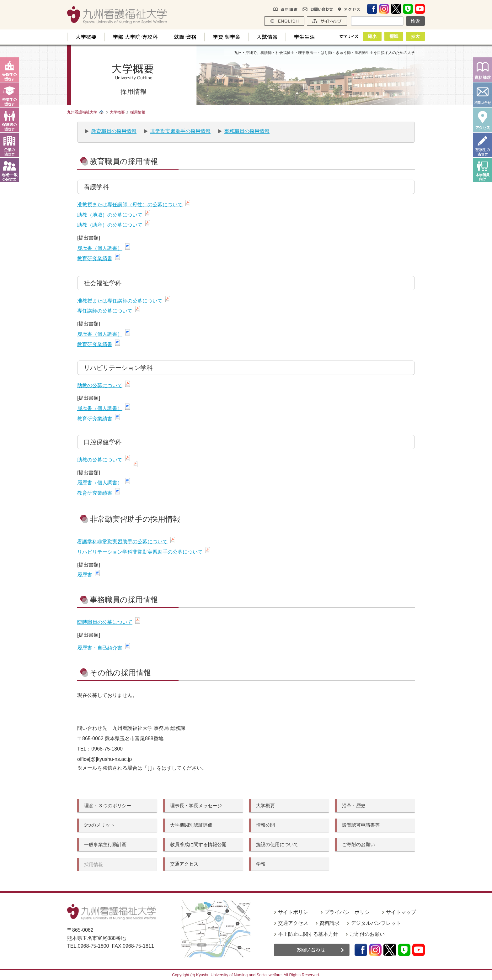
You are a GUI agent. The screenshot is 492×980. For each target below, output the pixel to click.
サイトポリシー (296, 912)
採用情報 (94, 864)
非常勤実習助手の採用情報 (180, 131)
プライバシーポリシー (350, 912)
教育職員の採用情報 (114, 131)
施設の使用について (277, 844)
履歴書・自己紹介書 (100, 648)
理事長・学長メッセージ (196, 806)
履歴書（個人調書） (100, 248)
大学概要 (265, 806)
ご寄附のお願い (358, 844)
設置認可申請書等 (361, 825)
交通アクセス (184, 864)
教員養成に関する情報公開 (198, 844)
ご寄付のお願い (367, 934)
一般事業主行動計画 (105, 844)
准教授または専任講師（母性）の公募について (130, 205)
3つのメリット (99, 825)
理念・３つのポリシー (108, 806)
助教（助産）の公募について (110, 225)
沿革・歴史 (354, 806)
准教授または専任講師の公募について (120, 301)
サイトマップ (401, 912)
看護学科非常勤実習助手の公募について (122, 542)
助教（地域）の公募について (110, 215)
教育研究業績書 (95, 258)
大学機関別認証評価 (191, 825)
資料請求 (329, 923)
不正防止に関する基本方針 (308, 934)
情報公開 (265, 825)
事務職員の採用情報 (247, 131)
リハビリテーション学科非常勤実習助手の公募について (140, 552)
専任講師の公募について (105, 311)
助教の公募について (100, 385)
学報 (261, 864)
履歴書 (85, 575)
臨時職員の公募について (105, 622)
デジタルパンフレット (376, 923)
